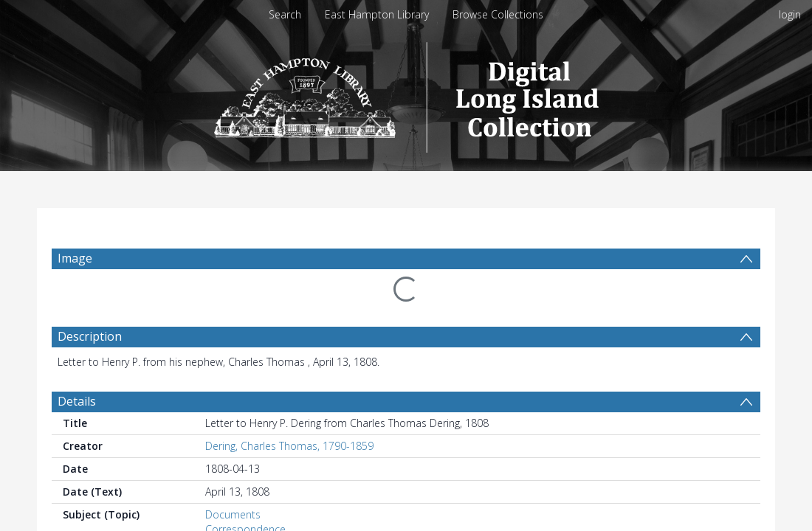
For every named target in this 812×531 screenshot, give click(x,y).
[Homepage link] (406, 93)
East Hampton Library (377, 14)
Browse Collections (498, 14)
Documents (233, 514)
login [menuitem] (790, 14)
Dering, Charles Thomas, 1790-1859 (289, 446)
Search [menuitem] (285, 14)
